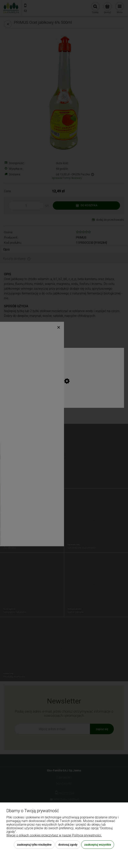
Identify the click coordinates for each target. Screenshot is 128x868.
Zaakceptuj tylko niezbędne (34, 845)
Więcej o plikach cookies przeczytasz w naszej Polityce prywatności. (54, 835)
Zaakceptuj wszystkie (98, 845)
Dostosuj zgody (68, 845)
